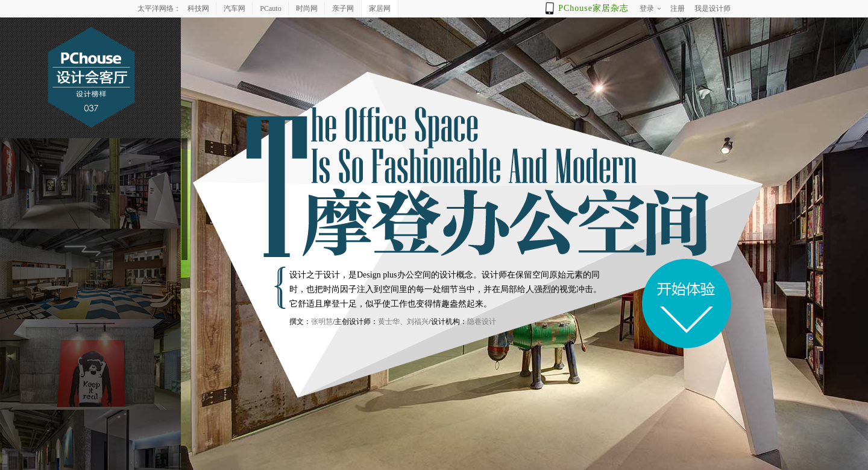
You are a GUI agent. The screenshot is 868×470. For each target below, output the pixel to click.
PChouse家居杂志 (593, 8)
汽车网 (234, 8)
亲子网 (343, 8)
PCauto (270, 8)
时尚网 (307, 8)
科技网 (198, 8)
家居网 (380, 8)
